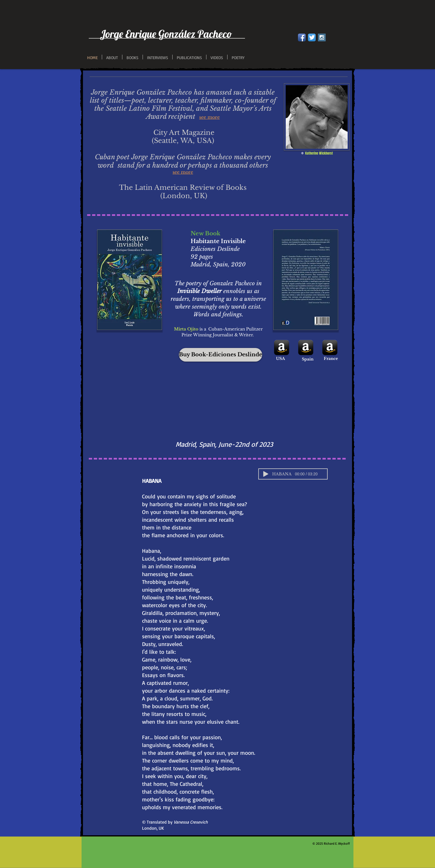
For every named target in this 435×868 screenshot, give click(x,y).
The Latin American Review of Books (183, 187)
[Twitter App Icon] (312, 37)
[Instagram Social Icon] (322, 37)
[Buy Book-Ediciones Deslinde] (221, 355)
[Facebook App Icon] (302, 37)
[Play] (266, 474)
